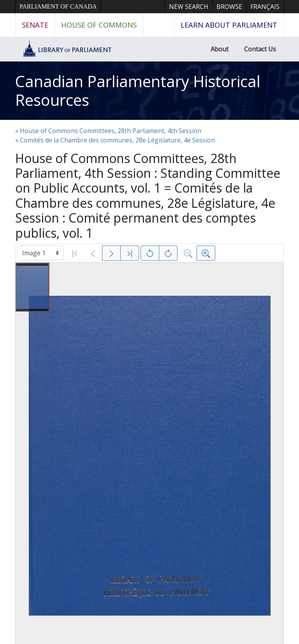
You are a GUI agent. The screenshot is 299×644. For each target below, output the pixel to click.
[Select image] (40, 253)
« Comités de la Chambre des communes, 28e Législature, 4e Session (115, 140)
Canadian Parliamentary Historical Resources (138, 90)
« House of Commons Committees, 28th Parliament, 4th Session (108, 131)
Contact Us (260, 49)
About (220, 49)
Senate (35, 25)
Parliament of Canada (58, 6)
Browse (229, 7)
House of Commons (99, 25)
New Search (189, 7)
